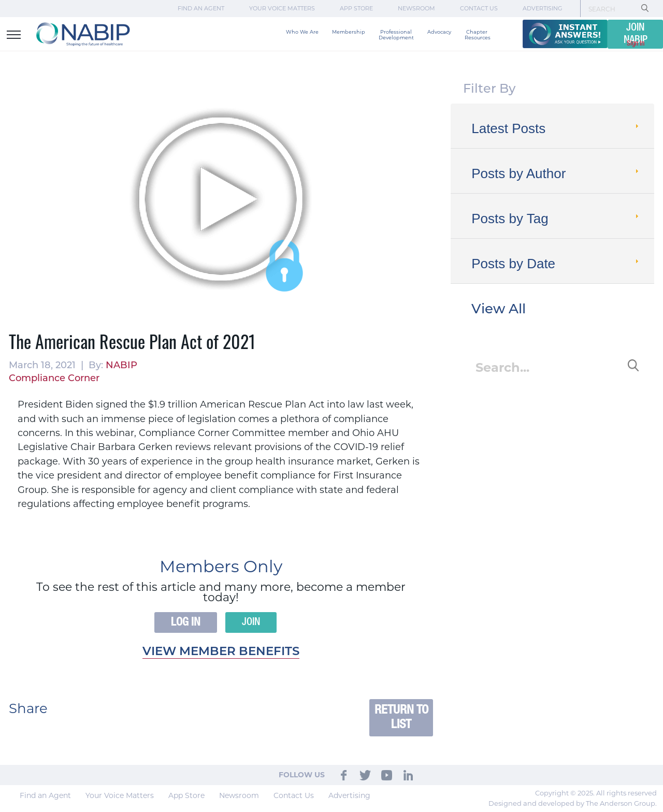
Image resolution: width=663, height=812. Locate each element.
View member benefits (221, 651)
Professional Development (396, 35)
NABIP (121, 365)
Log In (186, 622)
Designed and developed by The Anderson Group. (573, 803)
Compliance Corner (54, 378)
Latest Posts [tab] (556, 128)
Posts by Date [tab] (556, 264)
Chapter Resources (478, 35)
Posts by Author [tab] (556, 173)
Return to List (401, 717)
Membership (349, 32)
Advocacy (439, 32)
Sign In (636, 44)
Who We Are (302, 32)
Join (251, 622)
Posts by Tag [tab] (556, 219)
